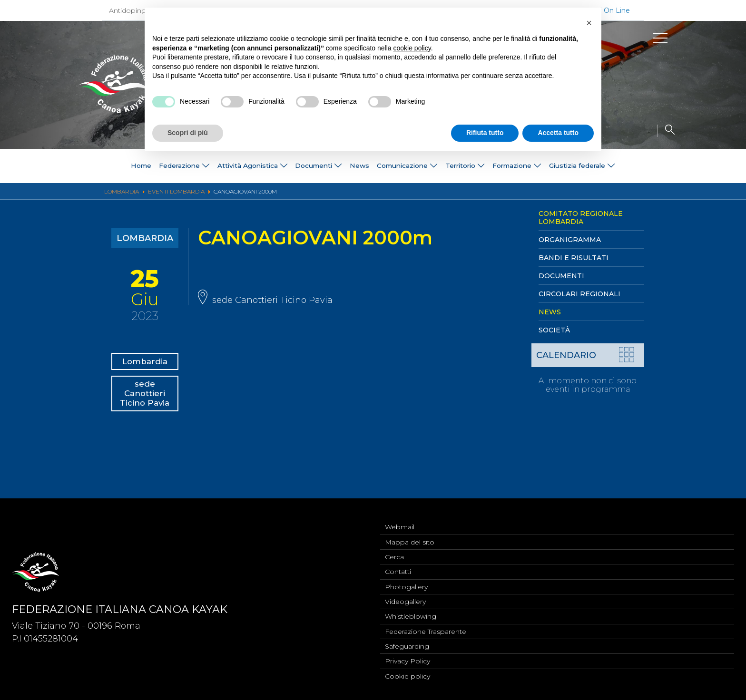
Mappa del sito (410, 535)
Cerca (394, 550)
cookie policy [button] (412, 48)
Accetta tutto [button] (558, 133)
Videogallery (405, 597)
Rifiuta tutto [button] (485, 133)
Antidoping (128, 10)
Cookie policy (407, 676)
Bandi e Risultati (574, 258)
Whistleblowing (411, 613)
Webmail (400, 519)
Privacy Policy (407, 660)
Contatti (398, 566)
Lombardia (148, 363)
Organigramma (570, 240)
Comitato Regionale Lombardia (581, 218)
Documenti (561, 276)
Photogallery (406, 582)
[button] (589, 23)
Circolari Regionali (579, 294)
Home (63, 166)
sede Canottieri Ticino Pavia (146, 408)
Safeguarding (407, 644)
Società (554, 330)
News (355, 166)
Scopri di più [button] (188, 133)
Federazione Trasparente (426, 629)
